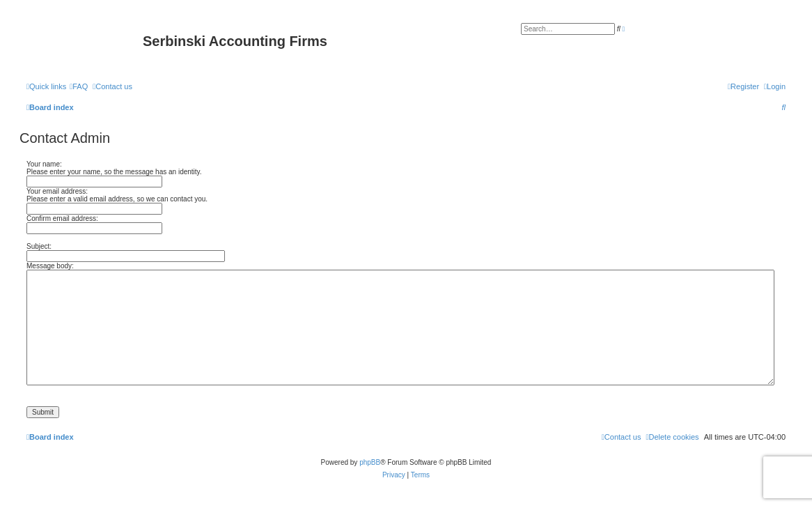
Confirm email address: (62, 218)
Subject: (39, 246)
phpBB (370, 462)
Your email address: (57, 191)
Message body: (50, 266)
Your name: (44, 164)
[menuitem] (79, 86)
